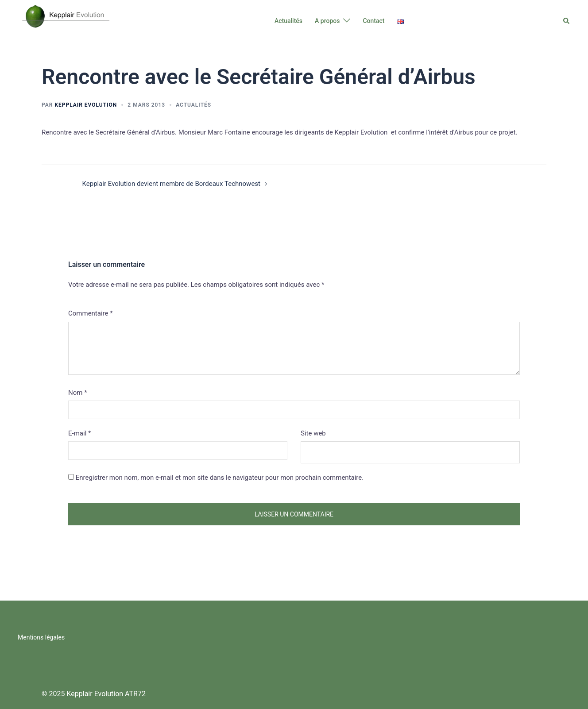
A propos (327, 21)
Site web (313, 433)
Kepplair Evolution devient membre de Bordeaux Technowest (171, 184)
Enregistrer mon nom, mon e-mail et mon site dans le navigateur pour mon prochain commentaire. (220, 478)
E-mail (79, 433)
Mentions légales (41, 637)
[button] (567, 21)
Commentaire (91, 313)
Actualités (288, 21)
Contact (373, 21)
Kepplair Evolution (86, 105)
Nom (78, 393)
